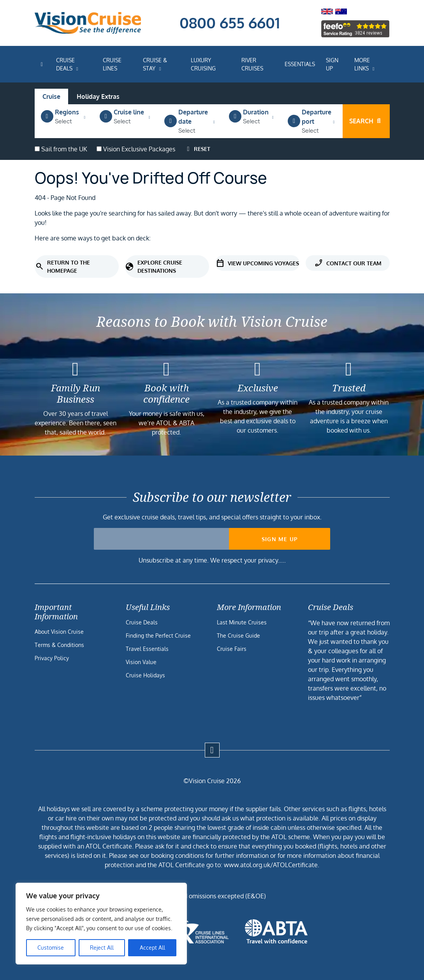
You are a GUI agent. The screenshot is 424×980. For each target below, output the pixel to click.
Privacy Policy (52, 658)
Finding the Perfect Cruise (158, 636)
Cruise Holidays (145, 675)
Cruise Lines (112, 64)
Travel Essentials (147, 649)
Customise (51, 948)
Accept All (152, 948)
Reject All (102, 948)
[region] (101, 924)
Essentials (300, 64)
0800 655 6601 (230, 23)
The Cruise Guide (238, 636)
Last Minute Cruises (242, 622)
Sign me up (280, 539)
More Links (362, 64)
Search (366, 121)
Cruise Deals (65, 64)
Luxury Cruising (203, 64)
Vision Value (141, 662)
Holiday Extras (98, 96)
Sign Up (332, 64)
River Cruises (252, 64)
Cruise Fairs (232, 649)
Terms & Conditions (59, 645)
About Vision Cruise (59, 632)
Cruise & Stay (155, 64)
